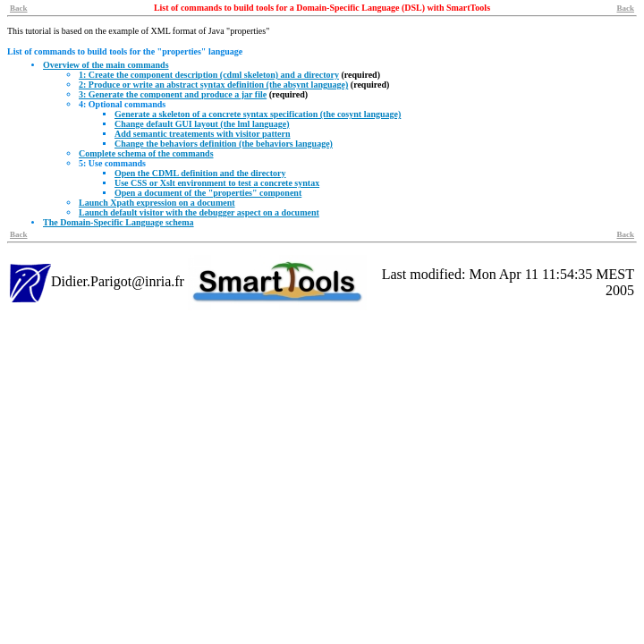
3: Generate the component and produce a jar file (173, 94)
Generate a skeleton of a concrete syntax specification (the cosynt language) (258, 114)
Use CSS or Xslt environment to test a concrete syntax (217, 183)
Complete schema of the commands (146, 153)
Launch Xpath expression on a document (157, 203)
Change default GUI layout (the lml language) (202, 124)
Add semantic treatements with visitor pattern (203, 134)
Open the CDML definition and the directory (200, 173)
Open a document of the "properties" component (208, 193)
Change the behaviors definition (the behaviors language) (224, 144)
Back (19, 8)
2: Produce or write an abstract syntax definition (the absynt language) (213, 85)
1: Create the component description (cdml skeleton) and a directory (209, 75)
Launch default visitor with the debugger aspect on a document (199, 212)
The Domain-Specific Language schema (119, 222)
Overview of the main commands (106, 65)
